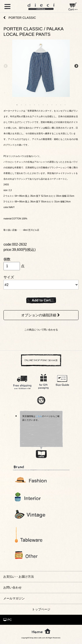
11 (61, 105)
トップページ (41, 609)
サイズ (9, 277)
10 (56, 105)
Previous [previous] (6, 66)
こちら (39, 416)
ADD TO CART (41, 300)
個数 (7, 259)
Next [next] (76, 66)
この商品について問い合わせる (41, 330)
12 (65, 105)
